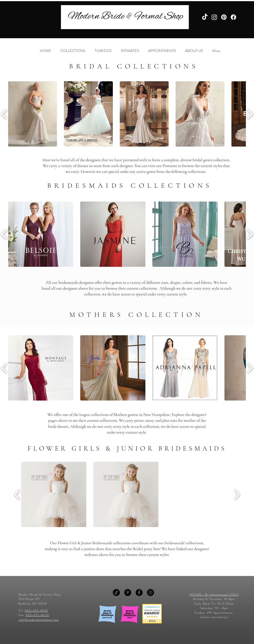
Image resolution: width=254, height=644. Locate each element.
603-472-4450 (37, 615)
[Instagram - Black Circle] (150, 593)
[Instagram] (214, 17)
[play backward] (17, 494)
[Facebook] (233, 17)
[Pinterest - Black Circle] (128, 593)
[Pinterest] (224, 17)
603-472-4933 (37, 611)
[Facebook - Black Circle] (139, 593)
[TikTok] (205, 17)
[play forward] (237, 494)
